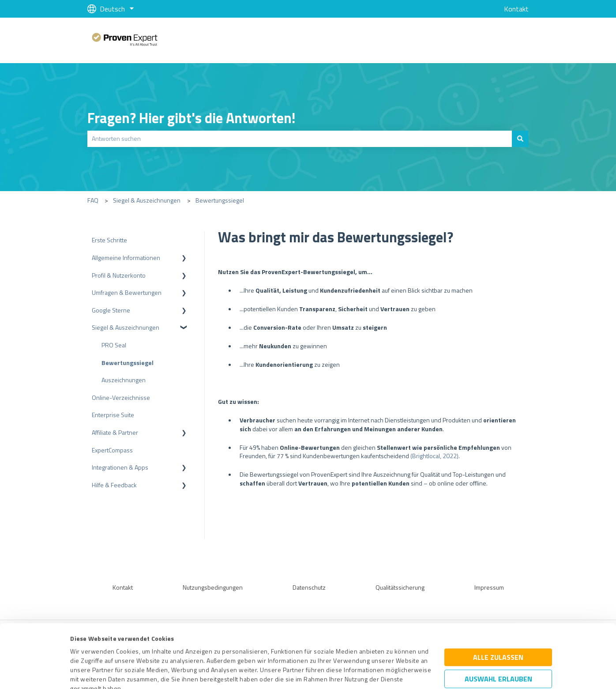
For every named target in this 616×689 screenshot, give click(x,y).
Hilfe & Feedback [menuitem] (114, 485)
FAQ (93, 200)
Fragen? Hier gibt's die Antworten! (192, 118)
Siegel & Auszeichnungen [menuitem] (126, 327)
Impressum (86, 648)
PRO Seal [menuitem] (114, 345)
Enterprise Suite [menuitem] (113, 415)
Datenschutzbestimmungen (145, 648)
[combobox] (300, 139)
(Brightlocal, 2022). (435, 456)
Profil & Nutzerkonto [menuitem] (119, 275)
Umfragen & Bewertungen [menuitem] (127, 292)
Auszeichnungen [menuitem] (124, 380)
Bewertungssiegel (220, 200)
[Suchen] (520, 139)
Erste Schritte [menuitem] (109, 240)
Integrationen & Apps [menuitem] (120, 467)
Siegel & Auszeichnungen (147, 200)
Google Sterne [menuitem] (111, 310)
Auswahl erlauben (498, 620)
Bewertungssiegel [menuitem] (128, 363)
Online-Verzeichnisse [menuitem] (121, 397)
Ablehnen (498, 647)
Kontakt (516, 9)
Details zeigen (383, 672)
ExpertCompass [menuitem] (112, 450)
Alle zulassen (498, 598)
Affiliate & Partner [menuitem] (115, 432)
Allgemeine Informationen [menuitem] (126, 258)
